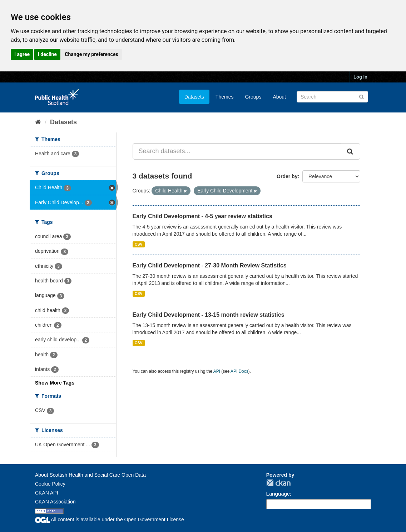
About (279, 97)
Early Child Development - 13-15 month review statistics (209, 315)
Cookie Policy (50, 484)
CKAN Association (55, 502)
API (217, 371)
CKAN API (47, 493)
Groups (253, 97)
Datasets (194, 97)
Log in (360, 77)
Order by (287, 176)
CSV (139, 244)
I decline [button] (47, 54)
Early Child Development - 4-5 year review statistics (202, 216)
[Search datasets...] (237, 151)
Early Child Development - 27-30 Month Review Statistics (210, 265)
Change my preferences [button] (91, 54)
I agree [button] (22, 54)
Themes (225, 97)
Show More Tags (55, 383)
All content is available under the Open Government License (110, 520)
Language (278, 494)
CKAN (278, 483)
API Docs (239, 371)
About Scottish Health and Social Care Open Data (90, 475)
